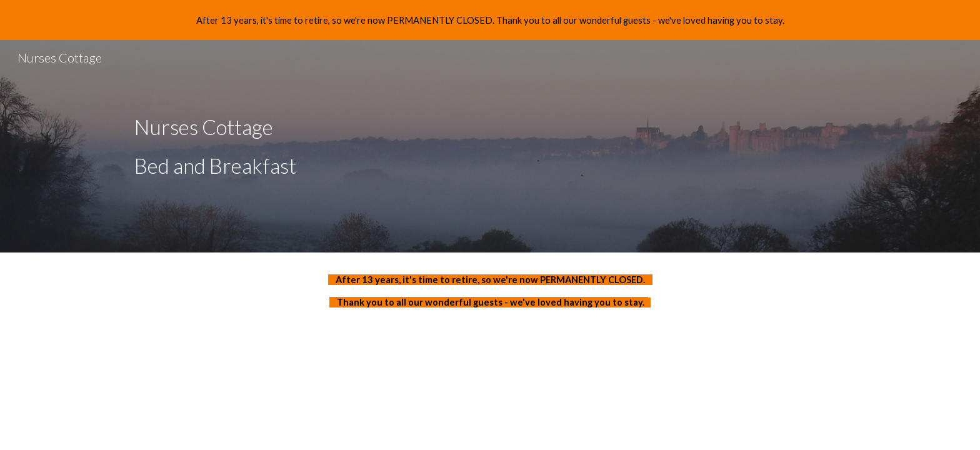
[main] (490, 146)
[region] (490, 20)
